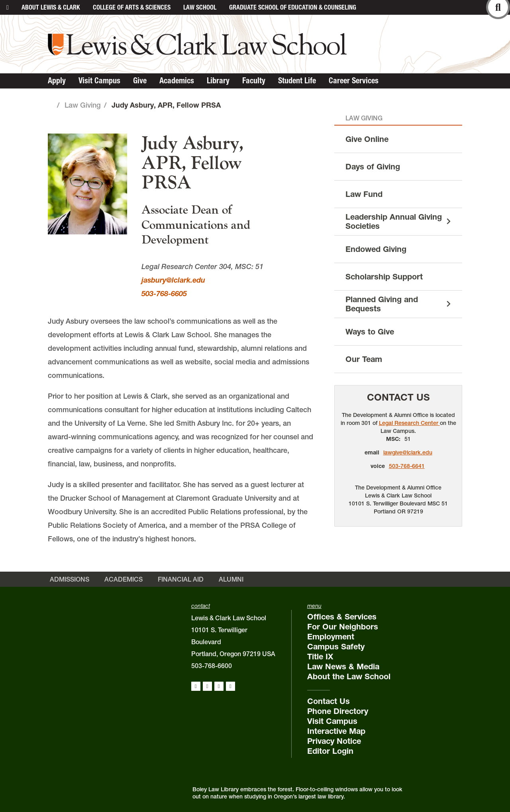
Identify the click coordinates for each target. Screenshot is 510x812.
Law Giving (83, 105)
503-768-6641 (407, 466)
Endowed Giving (376, 249)
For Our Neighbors (343, 627)
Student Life (297, 81)
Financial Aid (181, 579)
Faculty (254, 81)
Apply (57, 81)
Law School (200, 7)
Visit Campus (99, 81)
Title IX (320, 657)
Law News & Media (343, 667)
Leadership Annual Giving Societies (394, 221)
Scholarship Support (384, 277)
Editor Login (330, 751)
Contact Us (398, 397)
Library (218, 81)
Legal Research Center (409, 423)
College (132, 7)
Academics (177, 81)
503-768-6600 (212, 666)
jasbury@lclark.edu (173, 280)
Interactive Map (336, 731)
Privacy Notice (334, 741)
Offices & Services (342, 617)
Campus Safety (336, 647)
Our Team (364, 359)
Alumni (231, 579)
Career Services (354, 81)
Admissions (70, 579)
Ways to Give (370, 332)
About (51, 7)
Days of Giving (373, 167)
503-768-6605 (164, 294)
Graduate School (293, 7)
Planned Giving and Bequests (382, 304)
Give (140, 81)
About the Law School (349, 676)
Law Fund (364, 194)
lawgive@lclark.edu (408, 452)
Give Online (367, 139)
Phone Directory (338, 711)
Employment (331, 637)
